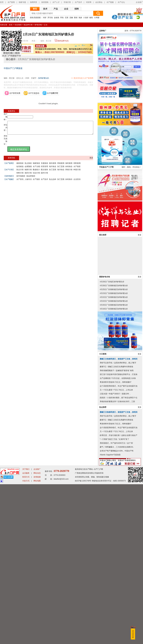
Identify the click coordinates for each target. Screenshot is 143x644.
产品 (56, 9)
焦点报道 (28, 166)
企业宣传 (77, 182)
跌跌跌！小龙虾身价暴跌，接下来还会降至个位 (119, 557)
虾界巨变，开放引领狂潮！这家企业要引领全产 (119, 595)
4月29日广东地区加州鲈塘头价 (112, 441)
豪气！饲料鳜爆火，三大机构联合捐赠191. (117, 607)
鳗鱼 (91, 18)
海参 (80, 18)
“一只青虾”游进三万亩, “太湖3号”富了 (114, 599)
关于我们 (26, 629)
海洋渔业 (53, 169)
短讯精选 (20, 169)
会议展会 (99, 2)
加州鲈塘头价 (43, 78)
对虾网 (89, 2)
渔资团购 (45, 2)
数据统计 (36, 172)
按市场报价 (21, 179)
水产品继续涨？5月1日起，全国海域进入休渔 (118, 538)
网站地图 (37, 641)
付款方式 (26, 641)
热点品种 (53, 182)
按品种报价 (31, 179)
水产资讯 (20, 182)
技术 (45, 9)
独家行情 (28, 172)
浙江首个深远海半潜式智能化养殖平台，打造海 (119, 534)
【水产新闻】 (9, 166)
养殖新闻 (61, 166)
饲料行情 (20, 176)
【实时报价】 (9, 179)
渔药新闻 (69, 166)
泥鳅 (71, 18)
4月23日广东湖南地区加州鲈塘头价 (114, 453)
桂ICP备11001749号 (83, 641)
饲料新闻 (77, 166)
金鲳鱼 (57, 18)
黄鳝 (76, 18)
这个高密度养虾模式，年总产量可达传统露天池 (119, 546)
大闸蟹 (97, 18)
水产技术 (78, 2)
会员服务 (26, 633)
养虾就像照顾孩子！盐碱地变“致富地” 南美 (117, 530)
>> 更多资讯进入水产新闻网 (93, 78)
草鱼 (62, 18)
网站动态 (37, 633)
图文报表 (44, 172)
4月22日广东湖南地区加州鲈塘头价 (114, 457)
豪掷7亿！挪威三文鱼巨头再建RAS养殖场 (116, 526)
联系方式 (26, 637)
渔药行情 (28, 176)
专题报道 (44, 166)
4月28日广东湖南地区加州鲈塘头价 (114, 445)
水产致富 (77, 169)
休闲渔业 (69, 169)
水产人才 (56, 2)
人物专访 (28, 182)
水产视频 (110, 2)
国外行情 (44, 176)
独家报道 (36, 166)
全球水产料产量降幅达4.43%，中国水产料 (117, 611)
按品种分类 (28, 25)
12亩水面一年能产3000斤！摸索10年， (115, 554)
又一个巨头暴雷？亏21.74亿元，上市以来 (116, 550)
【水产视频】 (9, 182)
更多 (91, 161)
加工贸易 (61, 169)
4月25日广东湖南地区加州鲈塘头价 (114, 449)
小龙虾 (86, 18)
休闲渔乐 (69, 182)
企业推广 (139, 2)
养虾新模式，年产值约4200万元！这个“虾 (116, 603)
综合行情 (36, 176)
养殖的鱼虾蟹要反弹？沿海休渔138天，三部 (117, 561)
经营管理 (44, 169)
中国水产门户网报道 (13, 68)
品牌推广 (103, 190)
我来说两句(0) (63, 41)
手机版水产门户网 (106, 327)
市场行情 (67, 2)
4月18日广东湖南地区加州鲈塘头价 (114, 469)
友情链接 (37, 637)
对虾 (45, 18)
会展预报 (28, 169)
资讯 (35, 9)
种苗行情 (77, 172)
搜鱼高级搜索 (35, 18)
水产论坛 (121, 2)
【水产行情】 (9, 172)
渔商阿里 (34, 2)
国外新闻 (53, 166)
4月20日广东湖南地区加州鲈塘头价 (114, 465)
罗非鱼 (50, 18)
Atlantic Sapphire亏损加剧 (110, 614)
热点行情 (20, 172)
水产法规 (36, 169)
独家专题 (22, 2)
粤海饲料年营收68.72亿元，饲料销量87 (116, 542)
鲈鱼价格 (38, 25)
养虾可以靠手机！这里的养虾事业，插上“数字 (118, 523)
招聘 (77, 9)
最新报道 (20, 166)
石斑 (67, 18)
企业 (66, 9)
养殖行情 (69, 172)
